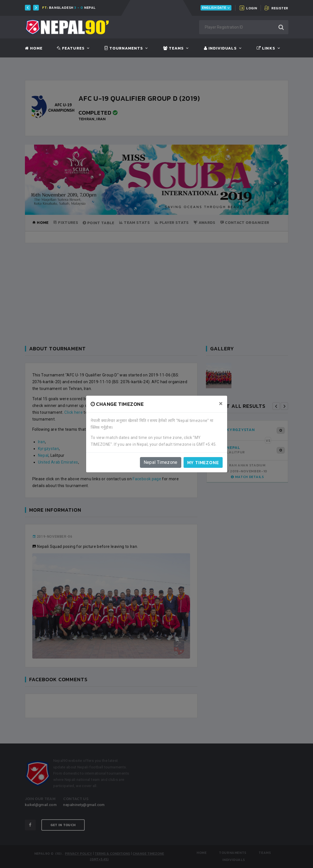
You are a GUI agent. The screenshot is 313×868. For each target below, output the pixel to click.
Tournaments (124, 48)
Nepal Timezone (161, 462)
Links (266, 48)
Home (34, 48)
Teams (173, 48)
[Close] (221, 404)
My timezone (203, 462)
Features (71, 48)
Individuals (220, 48)
